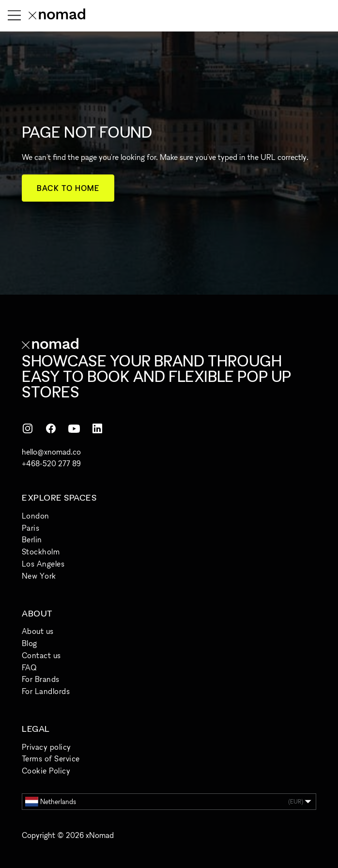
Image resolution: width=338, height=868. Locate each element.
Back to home (68, 188)
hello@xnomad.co (51, 452)
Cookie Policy (46, 771)
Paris (31, 528)
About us (38, 631)
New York (39, 576)
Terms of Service (51, 758)
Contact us (41, 655)
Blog (30, 643)
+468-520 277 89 (51, 463)
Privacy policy (46, 747)
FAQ (29, 667)
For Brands (41, 679)
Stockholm (41, 552)
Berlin (32, 539)
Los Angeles (43, 564)
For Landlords (46, 691)
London (36, 516)
